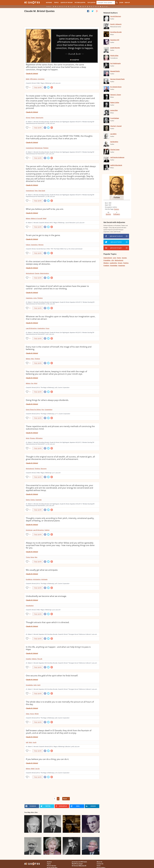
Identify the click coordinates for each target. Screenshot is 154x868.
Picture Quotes (80, 3)
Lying (35, 298)
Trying (28, 557)
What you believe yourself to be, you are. (45, 209)
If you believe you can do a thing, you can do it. (47, 759)
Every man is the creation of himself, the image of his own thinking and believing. (59, 348)
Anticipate (44, 579)
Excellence (29, 579)
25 (30, 510)
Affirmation (34, 79)
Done (32, 557)
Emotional (29, 530)
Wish (30, 742)
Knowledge (29, 685)
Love (114, 258)
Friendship (107, 260)
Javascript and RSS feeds (79, 862)
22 (30, 392)
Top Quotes (91, 3)
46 (30, 87)
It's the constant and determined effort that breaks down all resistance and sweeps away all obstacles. (61, 263)
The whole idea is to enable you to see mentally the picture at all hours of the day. (60, 703)
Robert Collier (115, 102)
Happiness (29, 298)
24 (30, 253)
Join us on (116, 236)
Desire (28, 500)
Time (36, 191)
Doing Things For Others (33, 409)
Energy (33, 500)
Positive (126, 263)
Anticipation (37, 579)
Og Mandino (114, 142)
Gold (35, 685)
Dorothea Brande (116, 32)
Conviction (41, 79)
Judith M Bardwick (116, 165)
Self (27, 742)
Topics (56, 3)
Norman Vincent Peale (117, 79)
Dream (120, 263)
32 (30, 201)
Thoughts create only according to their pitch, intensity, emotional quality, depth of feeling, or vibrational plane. (60, 519)
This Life (40, 659)
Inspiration (34, 245)
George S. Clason (116, 95)
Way (36, 557)
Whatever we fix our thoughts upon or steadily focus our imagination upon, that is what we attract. (61, 318)
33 (30, 158)
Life (113, 260)
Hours (32, 714)
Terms (99, 866)
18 (30, 693)
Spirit (39, 685)
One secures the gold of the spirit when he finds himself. (52, 676)
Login (121, 3)
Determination (44, 273)
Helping (34, 659)
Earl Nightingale (115, 63)
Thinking (46, 148)
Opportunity (39, 118)
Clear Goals (42, 191)
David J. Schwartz (116, 24)
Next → (66, 799)
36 (30, 128)
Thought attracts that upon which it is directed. (48, 622)
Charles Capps (115, 149)
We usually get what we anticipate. (42, 570)
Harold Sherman (116, 16)
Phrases (32, 438)
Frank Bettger (115, 118)
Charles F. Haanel (116, 126)
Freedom (106, 265)
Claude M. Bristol (32, 74)
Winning (41, 245)
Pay (43, 409)
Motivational (38, 148)
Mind (36, 383)
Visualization (30, 606)
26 (30, 338)
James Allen (114, 110)
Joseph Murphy (115, 48)
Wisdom (106, 263)
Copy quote (38, 87)
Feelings (47, 530)
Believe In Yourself (37, 218)
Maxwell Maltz (115, 71)
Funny (119, 258)
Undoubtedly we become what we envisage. (46, 596)
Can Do (37, 769)
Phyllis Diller (114, 56)
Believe (28, 218)
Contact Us (100, 864)
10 (30, 722)
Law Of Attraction (31, 328)
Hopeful (28, 659)
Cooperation (48, 409)
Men (32, 359)
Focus (47, 328)
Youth (35, 742)
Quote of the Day (67, 3)
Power (33, 118)
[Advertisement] (62, 20)
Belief (28, 79)
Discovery (44, 469)
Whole (37, 714)
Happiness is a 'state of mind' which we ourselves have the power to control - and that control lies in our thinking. (57, 287)
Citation (116, 209)
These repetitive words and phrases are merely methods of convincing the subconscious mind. (60, 428)
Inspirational (30, 148)
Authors (49, 3)
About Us (99, 862)
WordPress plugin (77, 864)
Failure (28, 245)
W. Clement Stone (116, 87)
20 (30, 227)
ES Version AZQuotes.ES (79, 866)
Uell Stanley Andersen (117, 157)
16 (30, 278)
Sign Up (127, 3)
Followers (117, 214)
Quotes (108, 214)
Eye (32, 383)
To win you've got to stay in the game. (43, 235)
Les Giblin (113, 134)
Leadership (113, 263)
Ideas (28, 714)
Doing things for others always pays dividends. (47, 400)
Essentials (39, 500)
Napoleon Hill (115, 40)
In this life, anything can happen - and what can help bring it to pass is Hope (58, 648)
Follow (117, 197)
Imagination (41, 328)
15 (30, 588)
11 (30, 638)
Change (37, 273)
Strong (28, 118)
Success (124, 258)
